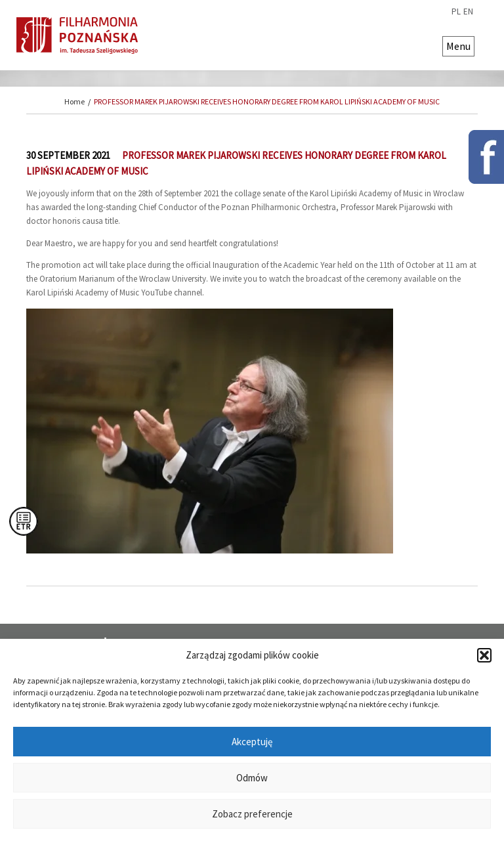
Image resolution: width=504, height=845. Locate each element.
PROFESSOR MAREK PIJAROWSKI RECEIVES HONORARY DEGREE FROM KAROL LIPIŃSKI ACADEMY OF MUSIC (267, 101)
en (468, 12)
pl (456, 12)
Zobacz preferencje (252, 814)
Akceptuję (252, 742)
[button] (484, 655)
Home (74, 101)
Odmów (252, 778)
